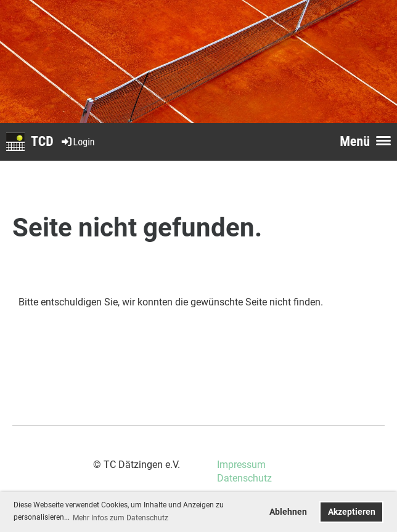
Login (77, 142)
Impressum (241, 465)
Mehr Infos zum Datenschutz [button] (121, 518)
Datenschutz (244, 478)
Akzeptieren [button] (352, 512)
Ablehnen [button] (288, 512)
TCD (42, 141)
